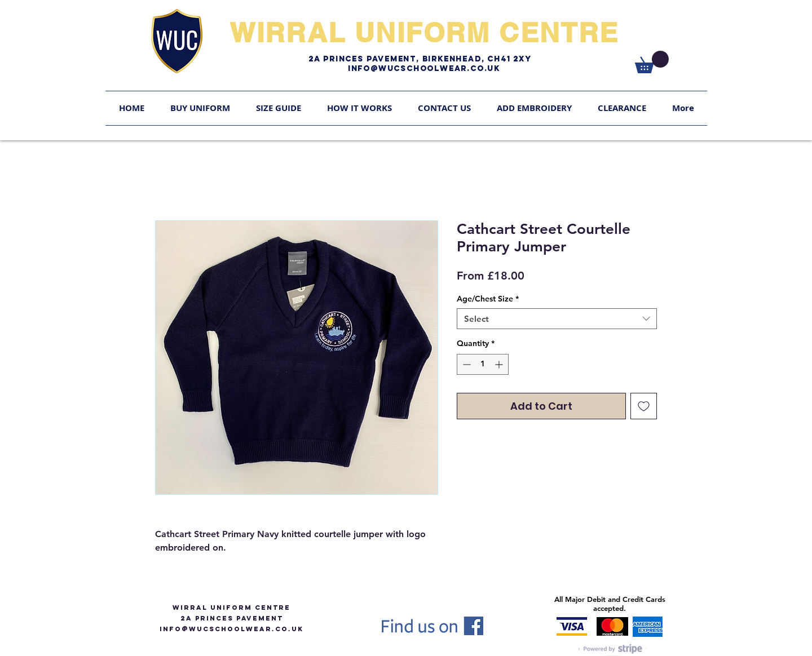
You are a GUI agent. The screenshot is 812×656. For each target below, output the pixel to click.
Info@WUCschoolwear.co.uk (424, 68)
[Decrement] (465, 364)
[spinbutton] (483, 364)
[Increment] (500, 364)
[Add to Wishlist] (644, 406)
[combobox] (557, 319)
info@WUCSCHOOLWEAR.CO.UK (231, 629)
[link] (652, 62)
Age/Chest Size (488, 299)
